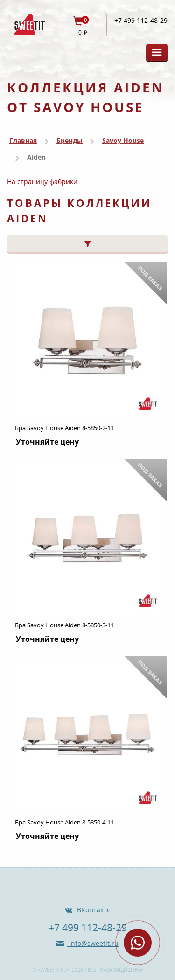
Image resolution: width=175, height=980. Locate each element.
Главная (23, 140)
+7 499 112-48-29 (141, 21)
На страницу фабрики (42, 181)
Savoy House (123, 140)
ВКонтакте (94, 910)
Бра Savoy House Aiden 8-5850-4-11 (64, 822)
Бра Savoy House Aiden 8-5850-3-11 (64, 625)
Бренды (70, 140)
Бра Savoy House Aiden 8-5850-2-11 (64, 428)
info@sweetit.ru (93, 943)
